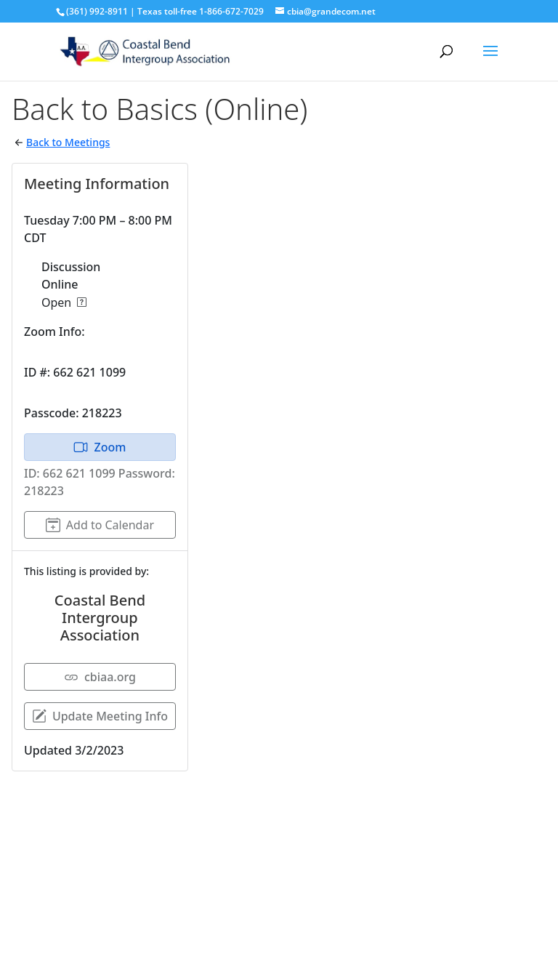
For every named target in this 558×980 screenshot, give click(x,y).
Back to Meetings (68, 142)
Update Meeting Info (100, 716)
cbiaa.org (100, 677)
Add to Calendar (100, 525)
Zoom (100, 447)
